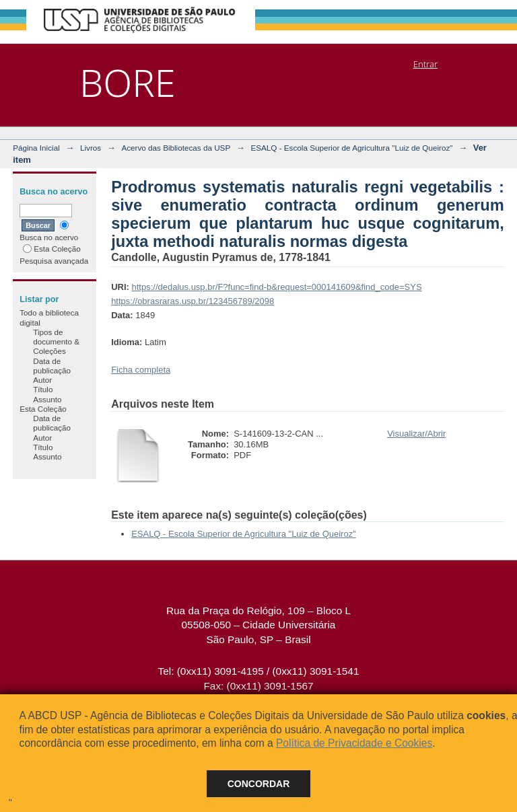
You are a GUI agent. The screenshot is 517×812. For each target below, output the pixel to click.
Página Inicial (36, 148)
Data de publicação (52, 366)
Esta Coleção (52, 249)
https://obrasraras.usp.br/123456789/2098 (193, 301)
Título (43, 389)
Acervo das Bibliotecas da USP (176, 148)
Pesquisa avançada (54, 261)
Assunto (47, 399)
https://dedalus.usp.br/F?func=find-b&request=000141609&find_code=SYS (276, 287)
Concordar (259, 784)
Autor (42, 380)
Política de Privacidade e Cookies (354, 743)
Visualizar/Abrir (416, 434)
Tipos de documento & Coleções (56, 342)
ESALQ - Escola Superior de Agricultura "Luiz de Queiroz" (351, 148)
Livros (91, 148)
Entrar (425, 64)
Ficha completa (141, 370)
